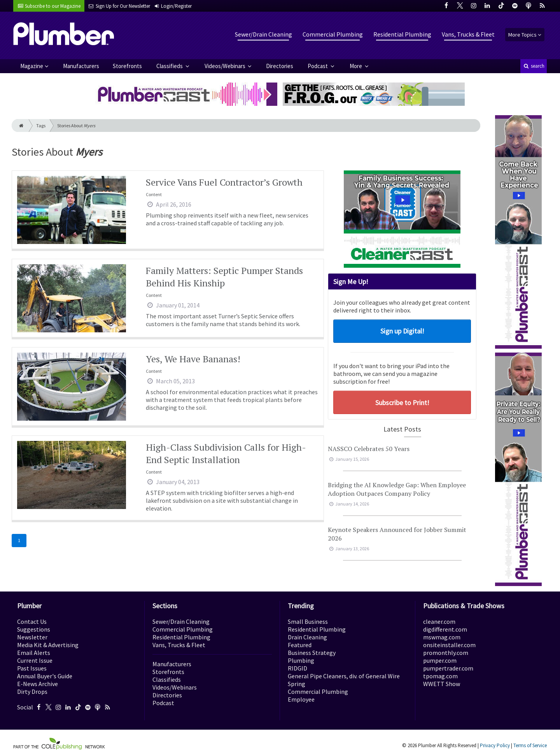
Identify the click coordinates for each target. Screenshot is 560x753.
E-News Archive (38, 684)
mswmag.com (442, 637)
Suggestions (34, 629)
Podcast (318, 66)
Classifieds (170, 66)
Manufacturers (81, 66)
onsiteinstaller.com (449, 645)
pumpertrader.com (448, 668)
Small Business (308, 621)
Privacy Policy (495, 745)
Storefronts (127, 66)
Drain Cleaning (307, 637)
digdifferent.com (445, 629)
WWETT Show (442, 684)
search (534, 66)
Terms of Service (530, 745)
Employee (301, 699)
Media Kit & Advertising (48, 645)
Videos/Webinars (226, 66)
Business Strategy (312, 653)
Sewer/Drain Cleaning (263, 34)
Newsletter (32, 637)
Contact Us (32, 621)
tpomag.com (440, 676)
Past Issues (32, 668)
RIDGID (297, 668)
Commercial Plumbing (333, 34)
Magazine (32, 66)
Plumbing (301, 660)
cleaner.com (439, 621)
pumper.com (440, 660)
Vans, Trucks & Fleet (468, 34)
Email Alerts (34, 653)
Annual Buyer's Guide (45, 676)
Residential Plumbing (402, 34)
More (356, 66)
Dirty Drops (32, 692)
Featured (300, 645)
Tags (41, 125)
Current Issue (35, 660)
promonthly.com (446, 653)
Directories (280, 66)
